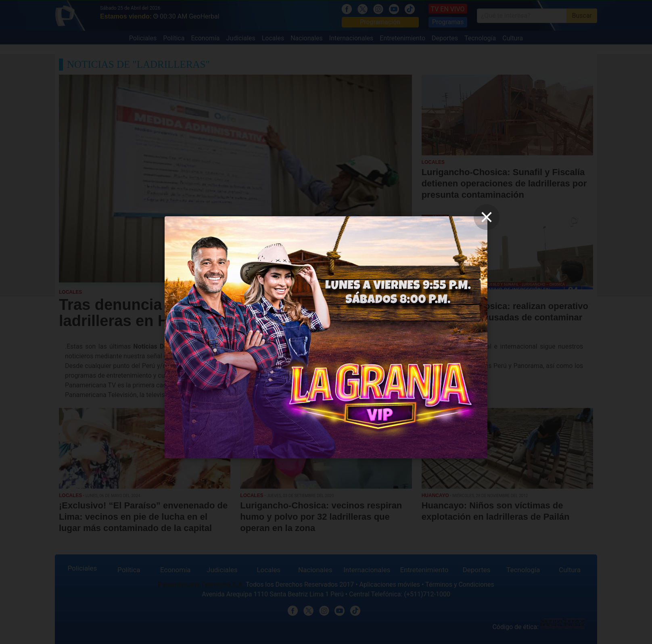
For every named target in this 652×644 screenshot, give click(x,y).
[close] (487, 217)
